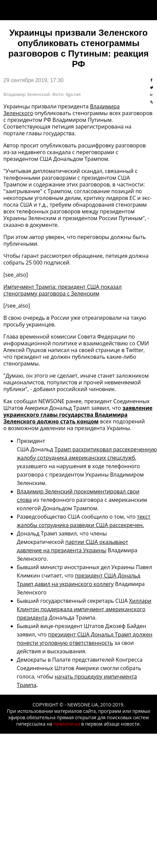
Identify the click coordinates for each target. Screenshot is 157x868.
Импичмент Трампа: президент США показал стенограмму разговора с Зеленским (63, 290)
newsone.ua (67, 724)
